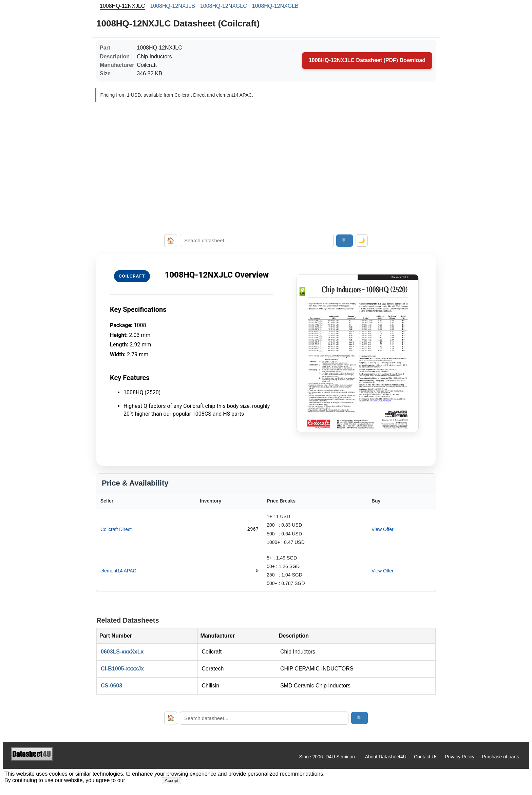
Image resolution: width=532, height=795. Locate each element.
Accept (172, 781)
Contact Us (426, 757)
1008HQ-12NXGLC (224, 6)
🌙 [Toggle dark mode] (362, 240)
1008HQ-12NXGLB (275, 6)
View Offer (383, 529)
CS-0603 (111, 686)
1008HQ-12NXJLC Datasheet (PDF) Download (367, 60)
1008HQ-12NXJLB (173, 6)
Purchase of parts (500, 757)
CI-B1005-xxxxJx (122, 669)
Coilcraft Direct (116, 529)
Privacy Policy (460, 757)
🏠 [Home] (171, 241)
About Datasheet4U (386, 757)
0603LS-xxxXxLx (122, 652)
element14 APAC (118, 571)
